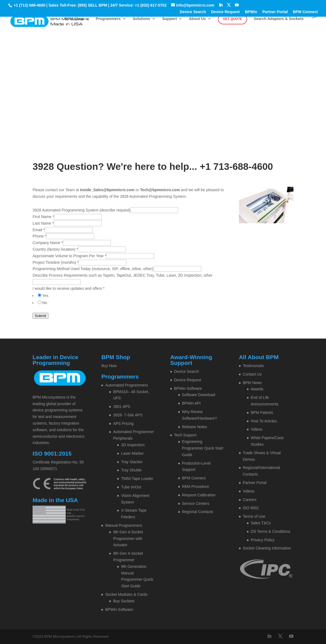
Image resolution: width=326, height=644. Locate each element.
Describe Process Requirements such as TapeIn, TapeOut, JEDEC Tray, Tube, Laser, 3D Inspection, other (122, 275)
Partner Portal (275, 12)
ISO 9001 (251, 508)
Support (169, 19)
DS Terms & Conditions (270, 531)
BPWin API (191, 403)
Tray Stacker (132, 462)
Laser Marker (132, 453)
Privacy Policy (263, 540)
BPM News (252, 383)
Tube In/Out (131, 487)
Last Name (43, 223)
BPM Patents (262, 413)
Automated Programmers (126, 385)
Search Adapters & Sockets (279, 19)
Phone (39, 236)
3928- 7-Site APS (128, 415)
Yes (45, 296)
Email (39, 230)
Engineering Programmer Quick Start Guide (203, 448)
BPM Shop (74, 19)
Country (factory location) (55, 249)
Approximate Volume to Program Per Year (69, 256)
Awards (257, 389)
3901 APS (122, 407)
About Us (197, 19)
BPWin (251, 12)
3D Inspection (133, 445)
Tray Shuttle (131, 470)
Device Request (225, 12)
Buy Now (109, 366)
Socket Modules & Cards (126, 594)
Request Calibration (199, 495)
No (45, 303)
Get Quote (233, 19)
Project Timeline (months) (56, 262)
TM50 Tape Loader (137, 479)
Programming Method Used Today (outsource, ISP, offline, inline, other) (93, 269)
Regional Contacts (198, 512)
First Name (43, 217)
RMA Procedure (196, 486)
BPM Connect (305, 12)
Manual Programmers (124, 525)
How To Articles (264, 421)
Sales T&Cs (261, 523)
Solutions (142, 19)
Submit (40, 316)
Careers (250, 500)
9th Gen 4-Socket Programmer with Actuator (128, 539)
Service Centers (196, 503)
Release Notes (195, 427)
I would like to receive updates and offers (69, 288)
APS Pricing (123, 423)
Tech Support (185, 435)
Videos (257, 429)
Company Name (48, 243)
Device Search (193, 12)
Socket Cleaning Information (267, 548)
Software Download (199, 395)
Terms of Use (254, 516)
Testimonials (253, 366)
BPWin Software (119, 609)
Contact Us (252, 374)
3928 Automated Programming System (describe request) (81, 210)
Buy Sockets (124, 601)
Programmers (108, 19)
